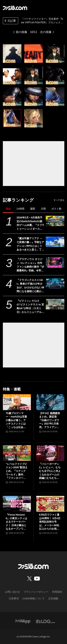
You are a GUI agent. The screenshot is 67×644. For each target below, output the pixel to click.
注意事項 (14, 598)
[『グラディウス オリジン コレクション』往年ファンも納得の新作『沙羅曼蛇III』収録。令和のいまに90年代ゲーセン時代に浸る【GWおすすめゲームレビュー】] (55, 263)
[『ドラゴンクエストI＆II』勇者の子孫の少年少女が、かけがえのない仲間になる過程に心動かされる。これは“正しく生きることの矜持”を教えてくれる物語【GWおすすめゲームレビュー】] (55, 283)
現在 (8, 209)
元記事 (10, 21)
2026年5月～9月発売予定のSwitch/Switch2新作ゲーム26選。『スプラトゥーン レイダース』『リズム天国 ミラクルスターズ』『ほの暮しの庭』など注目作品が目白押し (31, 223)
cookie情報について (33, 598)
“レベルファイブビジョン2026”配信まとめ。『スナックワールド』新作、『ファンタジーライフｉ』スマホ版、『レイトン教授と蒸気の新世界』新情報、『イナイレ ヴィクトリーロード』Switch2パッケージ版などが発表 (17, 471)
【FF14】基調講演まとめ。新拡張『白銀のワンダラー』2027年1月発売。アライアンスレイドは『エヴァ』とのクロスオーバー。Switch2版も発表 (50, 420)
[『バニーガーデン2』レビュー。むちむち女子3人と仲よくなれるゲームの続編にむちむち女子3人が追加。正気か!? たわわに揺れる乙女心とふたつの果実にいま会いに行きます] (50, 453)
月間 (43, 209)
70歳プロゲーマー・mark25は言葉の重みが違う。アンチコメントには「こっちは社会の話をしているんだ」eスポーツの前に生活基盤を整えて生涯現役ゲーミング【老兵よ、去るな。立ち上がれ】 (16, 420)
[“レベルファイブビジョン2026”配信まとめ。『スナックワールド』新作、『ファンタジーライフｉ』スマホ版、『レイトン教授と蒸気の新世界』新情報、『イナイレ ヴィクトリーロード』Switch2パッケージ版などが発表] (17, 453)
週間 (33, 209)
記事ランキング (18, 200)
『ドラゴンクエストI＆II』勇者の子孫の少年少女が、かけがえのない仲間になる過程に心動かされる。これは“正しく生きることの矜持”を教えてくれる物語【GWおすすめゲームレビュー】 (30, 286)
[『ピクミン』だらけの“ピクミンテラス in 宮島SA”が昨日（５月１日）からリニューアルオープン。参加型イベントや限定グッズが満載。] (55, 304)
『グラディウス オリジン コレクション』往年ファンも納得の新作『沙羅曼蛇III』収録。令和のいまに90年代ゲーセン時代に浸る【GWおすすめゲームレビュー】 (31, 265)
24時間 (20, 209)
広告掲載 (53, 598)
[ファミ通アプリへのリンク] (23, 621)
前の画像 (21, 32)
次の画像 (46, 32)
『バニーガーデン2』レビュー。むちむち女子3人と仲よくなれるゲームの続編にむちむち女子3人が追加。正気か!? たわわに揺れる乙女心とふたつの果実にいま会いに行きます (50, 471)
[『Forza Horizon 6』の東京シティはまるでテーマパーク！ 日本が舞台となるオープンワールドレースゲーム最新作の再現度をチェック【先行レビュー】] (17, 504)
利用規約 (57, 592)
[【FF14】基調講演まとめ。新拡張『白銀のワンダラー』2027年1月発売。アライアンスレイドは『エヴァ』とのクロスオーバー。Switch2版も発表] (50, 402)
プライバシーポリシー (36, 592)
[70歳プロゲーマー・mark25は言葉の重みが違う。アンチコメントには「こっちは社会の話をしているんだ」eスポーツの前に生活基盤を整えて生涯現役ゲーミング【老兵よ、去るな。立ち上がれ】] (17, 402)
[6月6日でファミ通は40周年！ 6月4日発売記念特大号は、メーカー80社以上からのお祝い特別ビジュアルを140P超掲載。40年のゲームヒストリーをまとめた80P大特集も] (50, 504)
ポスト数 (56, 209)
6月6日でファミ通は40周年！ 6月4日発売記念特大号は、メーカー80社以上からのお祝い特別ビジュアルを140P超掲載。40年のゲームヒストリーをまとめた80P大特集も (50, 522)
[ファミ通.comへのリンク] (15, 8)
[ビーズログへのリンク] (45, 621)
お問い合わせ (13, 592)
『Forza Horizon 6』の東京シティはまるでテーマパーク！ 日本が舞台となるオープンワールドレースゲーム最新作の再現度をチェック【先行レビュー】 (16, 522)
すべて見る (59, 200)
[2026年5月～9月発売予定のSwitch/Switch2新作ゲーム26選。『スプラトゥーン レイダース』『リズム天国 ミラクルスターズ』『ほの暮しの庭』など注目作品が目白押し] (55, 221)
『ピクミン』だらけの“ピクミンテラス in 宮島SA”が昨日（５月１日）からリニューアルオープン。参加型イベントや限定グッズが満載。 (30, 307)
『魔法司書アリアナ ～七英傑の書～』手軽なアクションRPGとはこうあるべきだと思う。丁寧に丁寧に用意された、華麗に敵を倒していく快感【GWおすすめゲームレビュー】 (30, 244)
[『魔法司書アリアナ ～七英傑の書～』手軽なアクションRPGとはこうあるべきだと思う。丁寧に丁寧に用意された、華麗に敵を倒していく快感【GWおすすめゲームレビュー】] (55, 242)
